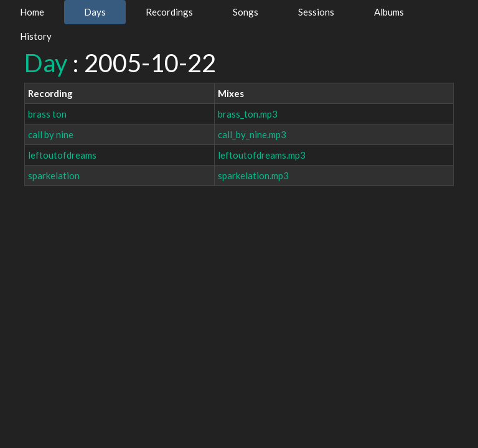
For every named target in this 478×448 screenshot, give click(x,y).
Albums (389, 12)
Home (32, 12)
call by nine (51, 134)
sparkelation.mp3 (253, 175)
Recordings (169, 12)
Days (95, 12)
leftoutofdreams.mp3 (262, 155)
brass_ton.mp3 (248, 114)
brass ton (47, 114)
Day (46, 63)
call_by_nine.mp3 (252, 134)
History (36, 36)
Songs (246, 12)
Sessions (316, 12)
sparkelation (54, 175)
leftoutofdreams (62, 155)
